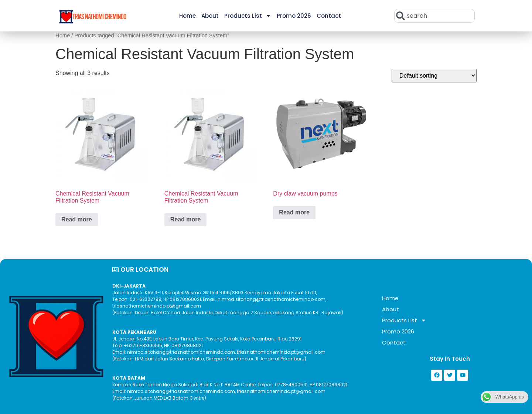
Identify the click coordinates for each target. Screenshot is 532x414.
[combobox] (434, 16)
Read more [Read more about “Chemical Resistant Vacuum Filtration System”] (77, 219)
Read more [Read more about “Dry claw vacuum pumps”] (294, 212)
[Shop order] (434, 76)
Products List (248, 16)
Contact (329, 16)
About (210, 16)
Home (187, 16)
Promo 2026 (294, 16)
